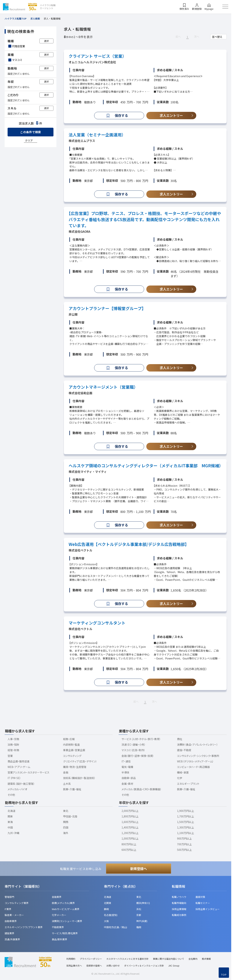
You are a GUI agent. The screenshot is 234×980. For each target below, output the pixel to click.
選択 (46, 41)
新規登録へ (139, 869)
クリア (29, 140)
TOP (224, 975)
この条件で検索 (31, 132)
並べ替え (217, 37)
